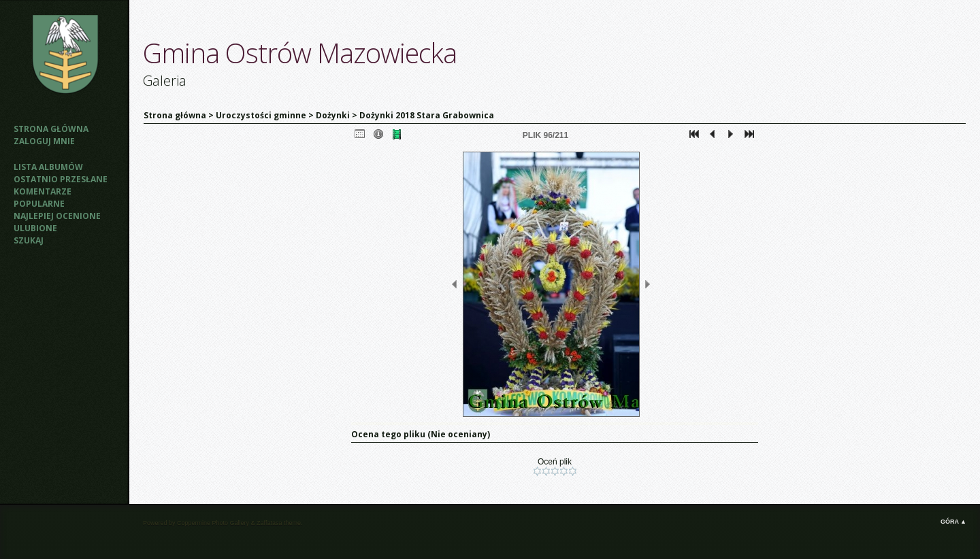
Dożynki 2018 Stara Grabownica (427, 115)
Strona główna (51, 129)
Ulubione (35, 228)
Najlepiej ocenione (57, 216)
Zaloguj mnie (44, 141)
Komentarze (43, 191)
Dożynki (333, 115)
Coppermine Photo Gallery (213, 523)
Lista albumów (48, 167)
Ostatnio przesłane (61, 179)
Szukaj (29, 240)
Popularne (39, 204)
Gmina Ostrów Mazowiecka (300, 53)
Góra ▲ (953, 522)
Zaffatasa (269, 523)
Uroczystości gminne (261, 115)
